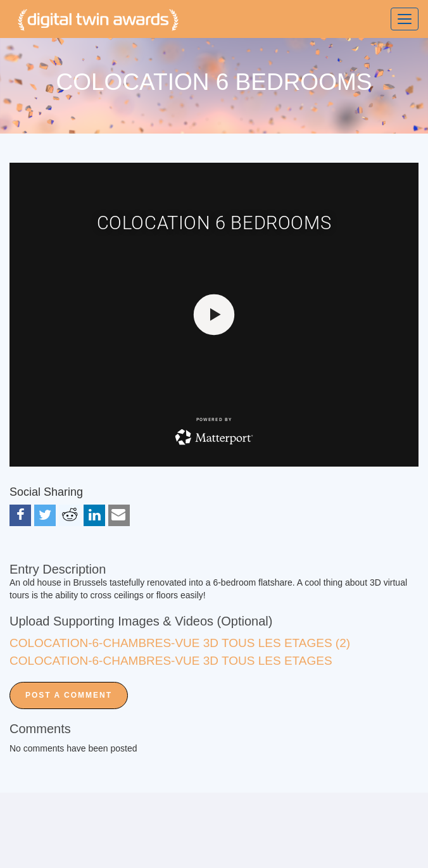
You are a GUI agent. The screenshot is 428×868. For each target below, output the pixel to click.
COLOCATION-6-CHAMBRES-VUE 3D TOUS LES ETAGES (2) (180, 643)
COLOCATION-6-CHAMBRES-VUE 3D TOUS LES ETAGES (171, 661)
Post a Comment (69, 695)
